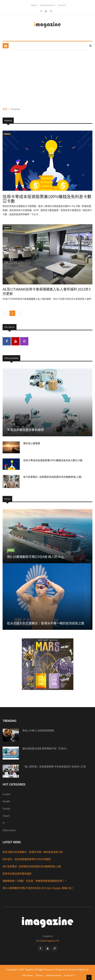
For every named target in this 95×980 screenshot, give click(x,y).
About (34, 5)
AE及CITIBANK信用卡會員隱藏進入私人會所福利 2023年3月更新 (47, 291)
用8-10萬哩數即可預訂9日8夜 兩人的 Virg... (37, 557)
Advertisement (48, 5)
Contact (62, 5)
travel (11, 550)
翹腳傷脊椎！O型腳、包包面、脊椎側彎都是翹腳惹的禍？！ (35, 881)
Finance (7, 134)
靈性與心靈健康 (32, 443)
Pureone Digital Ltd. (79, 969)
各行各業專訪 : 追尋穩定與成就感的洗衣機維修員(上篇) (53, 477)
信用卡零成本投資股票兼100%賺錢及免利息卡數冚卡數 (47, 199)
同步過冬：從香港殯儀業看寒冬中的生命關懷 (27, 859)
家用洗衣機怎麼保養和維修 (25, 430)
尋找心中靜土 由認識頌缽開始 (38, 730)
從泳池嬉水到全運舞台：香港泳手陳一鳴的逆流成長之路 (46, 623)
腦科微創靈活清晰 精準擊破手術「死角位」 (45, 748)
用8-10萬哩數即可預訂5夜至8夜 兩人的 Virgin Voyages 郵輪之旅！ (38, 888)
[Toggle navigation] (6, 46)
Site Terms (27, 975)
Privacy (39, 975)
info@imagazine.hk (49, 941)
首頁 (5, 109)
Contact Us (69, 975)
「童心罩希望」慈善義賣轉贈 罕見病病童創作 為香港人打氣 (54, 766)
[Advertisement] (47, 76)
